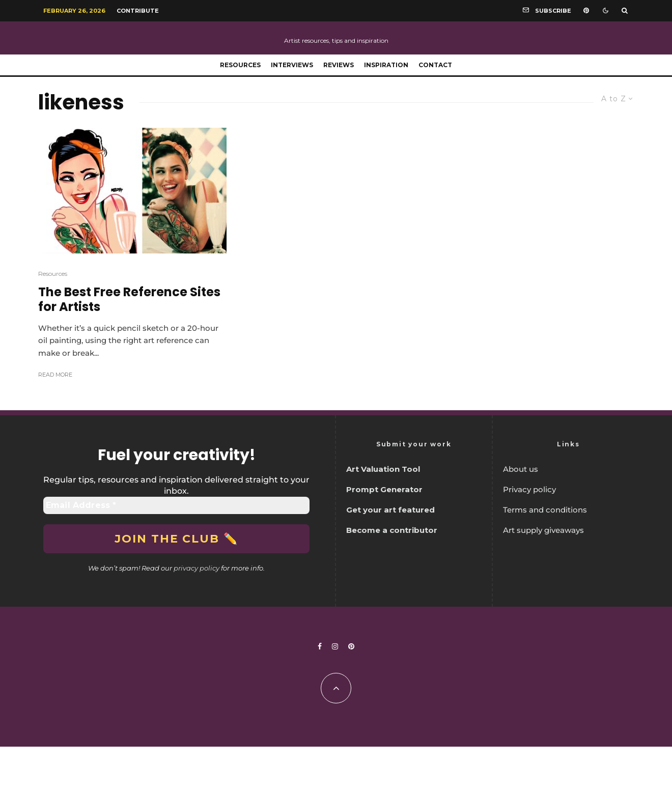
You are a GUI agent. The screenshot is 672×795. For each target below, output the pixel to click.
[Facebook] (320, 646)
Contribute (138, 11)
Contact (435, 65)
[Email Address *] (176, 505)
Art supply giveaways (543, 530)
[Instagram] (335, 646)
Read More (55, 375)
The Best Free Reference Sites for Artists (129, 300)
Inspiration (386, 65)
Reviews (339, 65)
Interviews (292, 65)
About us (521, 469)
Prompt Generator (384, 489)
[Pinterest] (586, 10)
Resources (240, 65)
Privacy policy (529, 489)
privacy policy (197, 568)
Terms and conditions (545, 510)
